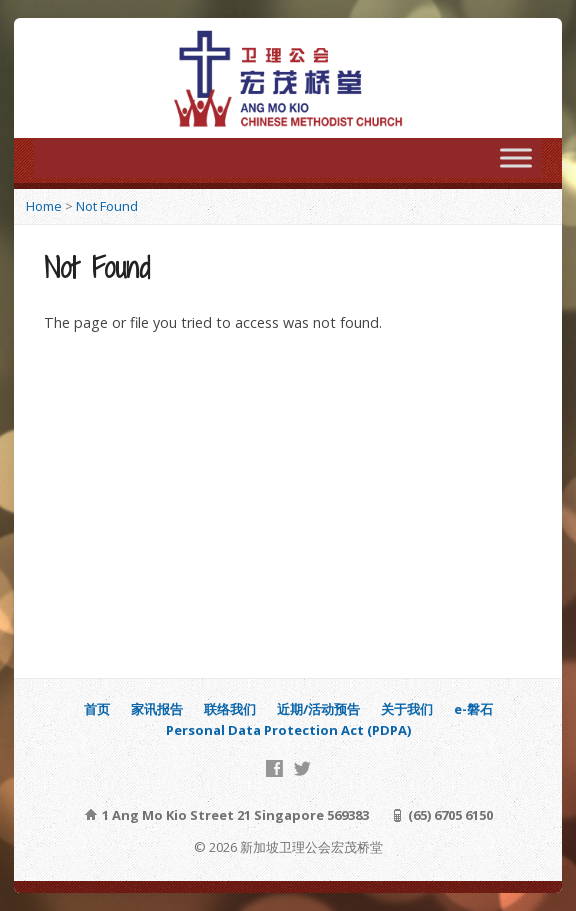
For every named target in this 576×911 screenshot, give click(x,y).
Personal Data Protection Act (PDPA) (288, 730)
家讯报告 (157, 709)
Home (44, 206)
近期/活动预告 (318, 709)
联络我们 (230, 709)
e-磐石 (473, 709)
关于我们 (407, 709)
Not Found (107, 206)
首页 (97, 709)
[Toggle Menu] (516, 157)
